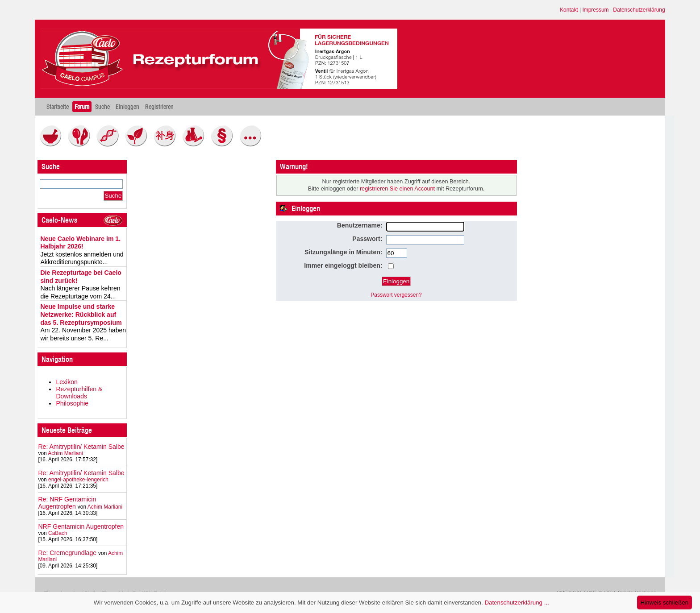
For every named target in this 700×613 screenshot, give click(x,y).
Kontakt (569, 10)
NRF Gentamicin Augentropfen (81, 526)
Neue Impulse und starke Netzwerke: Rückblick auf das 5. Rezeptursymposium (81, 314)
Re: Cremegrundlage (67, 553)
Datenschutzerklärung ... (517, 603)
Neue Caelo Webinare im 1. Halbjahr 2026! (80, 243)
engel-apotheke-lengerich (78, 480)
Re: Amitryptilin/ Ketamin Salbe (81, 447)
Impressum (595, 10)
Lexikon (67, 382)
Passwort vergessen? (396, 295)
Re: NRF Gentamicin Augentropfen (67, 503)
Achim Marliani (65, 453)
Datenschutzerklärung (639, 10)
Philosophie (72, 403)
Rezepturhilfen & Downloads (79, 393)
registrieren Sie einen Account (397, 189)
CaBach (58, 533)
